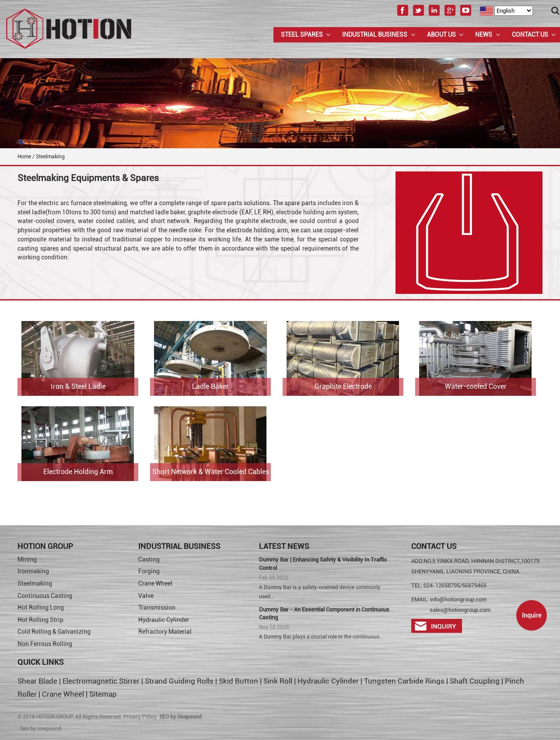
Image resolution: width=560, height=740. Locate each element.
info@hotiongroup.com (458, 599)
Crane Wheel (155, 583)
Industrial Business (375, 35)
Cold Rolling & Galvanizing (54, 632)
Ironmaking (33, 571)
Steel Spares (302, 35)
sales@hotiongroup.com (460, 610)
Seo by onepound (41, 729)
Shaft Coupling (475, 681)
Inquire (532, 615)
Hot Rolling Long (41, 607)
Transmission (157, 607)
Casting (149, 559)
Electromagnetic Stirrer (101, 681)
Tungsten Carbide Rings (404, 681)
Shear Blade (37, 681)
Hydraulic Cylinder (164, 620)
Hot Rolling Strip (40, 620)
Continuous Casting (45, 596)
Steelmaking (35, 583)
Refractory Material (165, 632)
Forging (149, 571)
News (484, 35)
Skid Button (238, 681)
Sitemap (103, 694)
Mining (27, 559)
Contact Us (530, 35)
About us (441, 35)
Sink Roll (278, 681)
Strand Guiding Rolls (180, 681)
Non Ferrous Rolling (45, 644)
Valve (146, 596)
